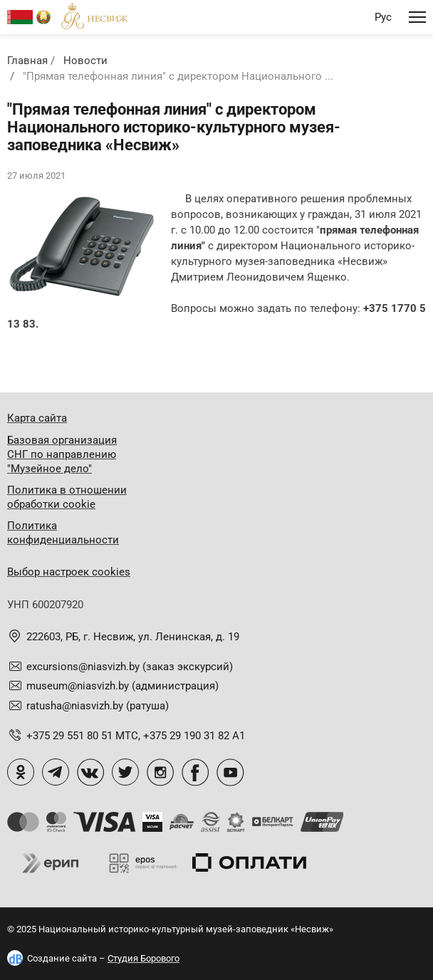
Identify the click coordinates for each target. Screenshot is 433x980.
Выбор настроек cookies (69, 572)
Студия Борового (144, 958)
